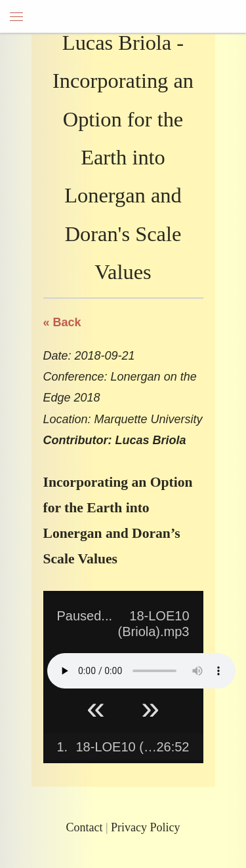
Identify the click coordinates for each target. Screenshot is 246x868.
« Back (62, 322)
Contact (84, 827)
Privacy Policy (146, 827)
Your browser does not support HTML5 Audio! (141, 671)
